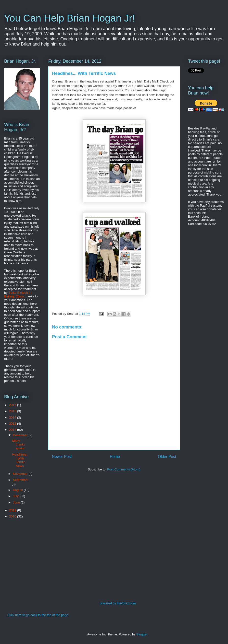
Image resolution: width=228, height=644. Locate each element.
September (21, 480)
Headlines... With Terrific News (20, 460)
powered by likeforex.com (118, 603)
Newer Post (62, 457)
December (21, 435)
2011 (13, 510)
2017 (13, 405)
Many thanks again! (19, 445)
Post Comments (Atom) (124, 469)
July (16, 496)
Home (115, 457)
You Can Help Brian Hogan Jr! (69, 18)
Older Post (167, 457)
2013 (13, 424)
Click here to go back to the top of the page (38, 615)
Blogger (142, 634)
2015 (13, 411)
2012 (13, 430)
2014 (13, 417)
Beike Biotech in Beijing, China (18, 294)
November (21, 474)
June (17, 502)
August (18, 490)
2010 (13, 516)
